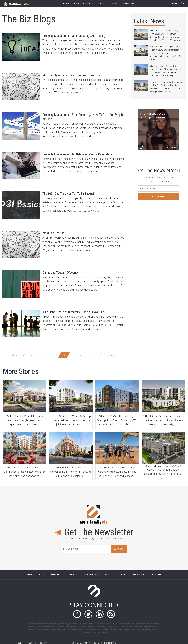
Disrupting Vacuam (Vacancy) (67, 271)
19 (40, 353)
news (66, 3)
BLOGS (42, 573)
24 (80, 353)
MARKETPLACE (91, 573)
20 (48, 353)
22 (64, 353)
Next (113, 353)
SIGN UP (119, 547)
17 (24, 353)
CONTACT (122, 573)
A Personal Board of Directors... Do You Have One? (80, 313)
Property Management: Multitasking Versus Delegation (79, 156)
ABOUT (108, 573)
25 (88, 353)
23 (72, 353)
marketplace (130, 3)
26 (96, 353)
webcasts (88, 3)
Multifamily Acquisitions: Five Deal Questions (81, 75)
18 (32, 353)
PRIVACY (28, 641)
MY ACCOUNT (139, 573)
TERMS (19, 641)
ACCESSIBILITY (41, 641)
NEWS (29, 573)
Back (15, 353)
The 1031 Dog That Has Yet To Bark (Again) (79, 193)
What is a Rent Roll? (59, 232)
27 (104, 353)
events (115, 3)
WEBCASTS (56, 573)
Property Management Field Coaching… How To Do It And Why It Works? (82, 117)
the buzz (102, 3)
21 (56, 353)
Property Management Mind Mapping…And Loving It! (78, 38)
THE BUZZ (73, 573)
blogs (76, 3)
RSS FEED (157, 573)
